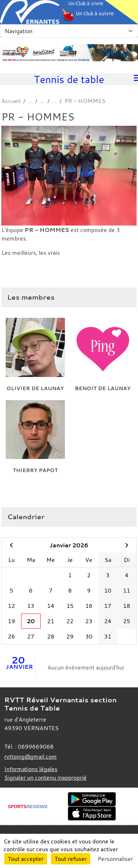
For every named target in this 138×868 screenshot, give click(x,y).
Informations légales (31, 769)
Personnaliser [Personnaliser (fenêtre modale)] (115, 859)
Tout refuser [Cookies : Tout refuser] (71, 859)
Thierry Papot (35, 470)
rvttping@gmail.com (30, 756)
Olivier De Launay (35, 388)
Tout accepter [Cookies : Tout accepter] (26, 859)
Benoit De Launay (103, 388)
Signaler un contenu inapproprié (45, 777)
